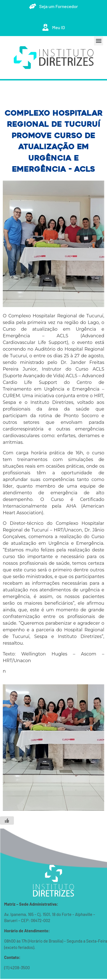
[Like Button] (7, 821)
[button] (99, 41)
